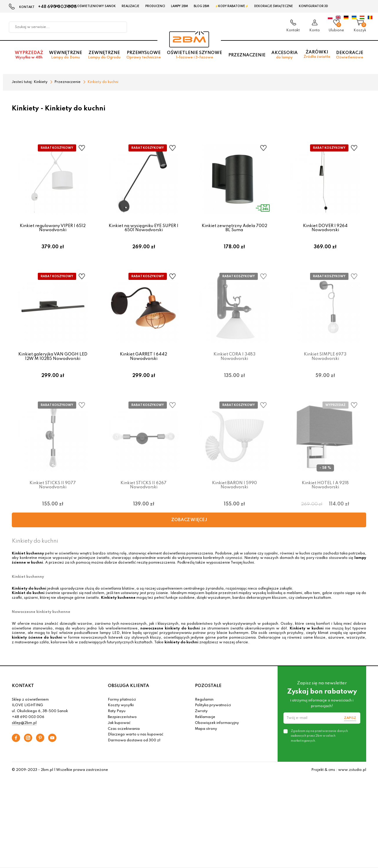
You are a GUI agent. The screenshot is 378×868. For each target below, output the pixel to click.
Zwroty (201, 717)
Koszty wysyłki (121, 712)
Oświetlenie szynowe (194, 57)
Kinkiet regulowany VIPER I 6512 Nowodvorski (53, 228)
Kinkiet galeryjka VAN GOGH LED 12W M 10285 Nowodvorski (53, 358)
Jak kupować (119, 729)
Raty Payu (117, 717)
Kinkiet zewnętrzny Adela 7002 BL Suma (234, 228)
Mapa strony (206, 735)
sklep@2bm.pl (24, 729)
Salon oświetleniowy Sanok (91, 6)
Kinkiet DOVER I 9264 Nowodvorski (325, 228)
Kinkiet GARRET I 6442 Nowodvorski (144, 358)
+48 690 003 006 (28, 723)
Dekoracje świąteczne (274, 6)
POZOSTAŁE (208, 692)
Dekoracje (350, 57)
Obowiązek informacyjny (217, 729)
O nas (55, 6)
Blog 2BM (201, 6)
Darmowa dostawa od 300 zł (134, 747)
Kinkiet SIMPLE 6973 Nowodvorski (325, 358)
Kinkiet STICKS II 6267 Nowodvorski (144, 489)
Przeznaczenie (247, 56)
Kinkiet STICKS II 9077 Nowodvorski (53, 489)
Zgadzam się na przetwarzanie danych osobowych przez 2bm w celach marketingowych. (319, 742)
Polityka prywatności (213, 712)
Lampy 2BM (179, 6)
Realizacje (131, 6)
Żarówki (317, 56)
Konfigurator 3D (313, 6)
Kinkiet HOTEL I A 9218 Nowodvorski (325, 489)
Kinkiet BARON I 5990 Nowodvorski (234, 489)
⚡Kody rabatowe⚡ (232, 6)
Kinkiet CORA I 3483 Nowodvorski (234, 358)
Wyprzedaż (29, 57)
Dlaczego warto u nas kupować (136, 741)
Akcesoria (285, 57)
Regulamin (204, 706)
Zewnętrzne (104, 57)
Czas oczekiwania (124, 735)
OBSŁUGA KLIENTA (128, 692)
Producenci (155, 6)
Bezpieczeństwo (122, 723)
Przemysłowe (144, 57)
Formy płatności (122, 706)
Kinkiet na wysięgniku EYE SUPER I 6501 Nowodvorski (144, 228)
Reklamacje (205, 723)
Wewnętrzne (66, 57)
